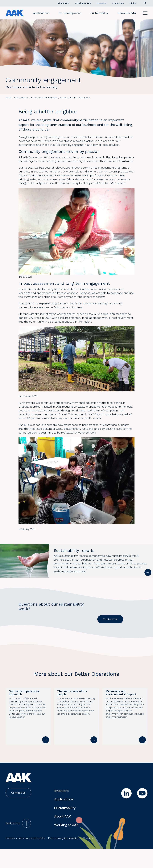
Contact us (18, 812)
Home (9, 98)
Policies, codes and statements (25, 857)
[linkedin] (126, 812)
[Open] (145, 13)
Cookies (88, 857)
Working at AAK (66, 844)
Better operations (46, 98)
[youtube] (142, 812)
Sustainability (99, 13)
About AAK (63, 836)
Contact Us (110, 619)
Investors (61, 810)
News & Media (127, 13)
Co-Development (70, 13)
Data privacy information (64, 857)
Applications (41, 13)
